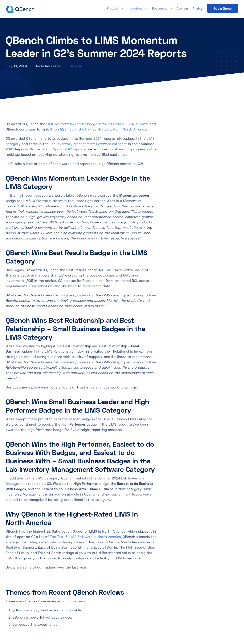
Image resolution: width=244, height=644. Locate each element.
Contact (183, 9)
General (76, 66)
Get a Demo (223, 8)
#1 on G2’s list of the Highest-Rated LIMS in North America (98, 129)
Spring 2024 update (69, 149)
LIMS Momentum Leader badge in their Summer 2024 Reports (97, 124)
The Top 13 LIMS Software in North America (85, 537)
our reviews (76, 601)
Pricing (198, 9)
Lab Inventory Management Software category (88, 144)
